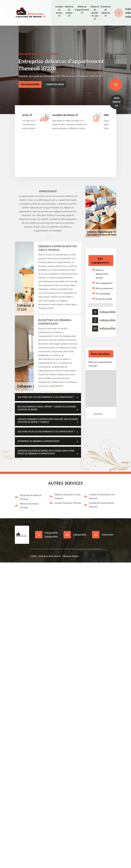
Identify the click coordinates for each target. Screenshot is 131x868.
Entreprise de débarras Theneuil (28, 497)
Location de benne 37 (59, 11)
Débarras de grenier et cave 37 (95, 13)
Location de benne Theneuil (65, 503)
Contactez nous (55, 84)
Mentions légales (71, 556)
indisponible (108, 312)
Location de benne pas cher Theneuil (100, 496)
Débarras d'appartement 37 (82, 10)
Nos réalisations (30, 84)
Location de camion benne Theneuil (99, 505)
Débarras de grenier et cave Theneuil (65, 496)
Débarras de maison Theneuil (27, 506)
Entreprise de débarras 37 (106, 11)
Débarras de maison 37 (69, 11)
